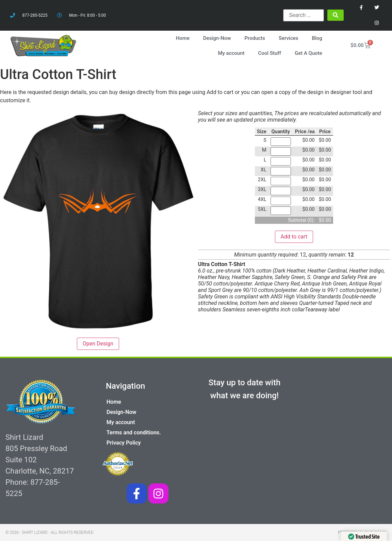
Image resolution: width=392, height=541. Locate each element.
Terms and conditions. (134, 432)
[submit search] (336, 15)
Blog (317, 38)
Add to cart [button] (294, 237)
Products (255, 38)
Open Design (98, 344)
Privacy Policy (124, 443)
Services (288, 38)
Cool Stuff (270, 53)
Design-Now (217, 38)
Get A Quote (308, 53)
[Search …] (304, 15)
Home (183, 38)
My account (231, 53)
